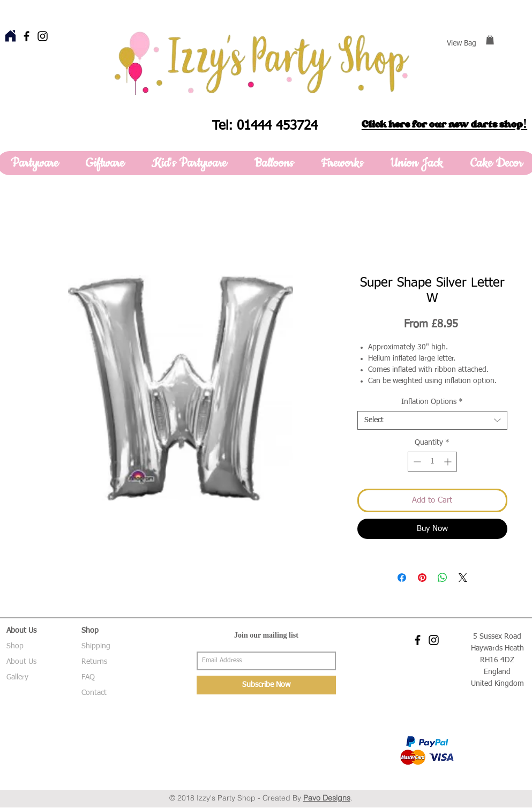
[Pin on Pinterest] (422, 578)
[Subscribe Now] (266, 685)
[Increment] (449, 462)
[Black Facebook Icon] (27, 36)
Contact (94, 693)
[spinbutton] (432, 462)
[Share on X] (463, 578)
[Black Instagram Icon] (43, 36)
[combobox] (432, 420)
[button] (490, 40)
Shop (15, 646)
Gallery (17, 677)
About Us (21, 662)
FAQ (88, 677)
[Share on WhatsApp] (443, 578)
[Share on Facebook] (402, 578)
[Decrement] (416, 462)
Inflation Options (432, 402)
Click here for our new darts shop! (444, 124)
